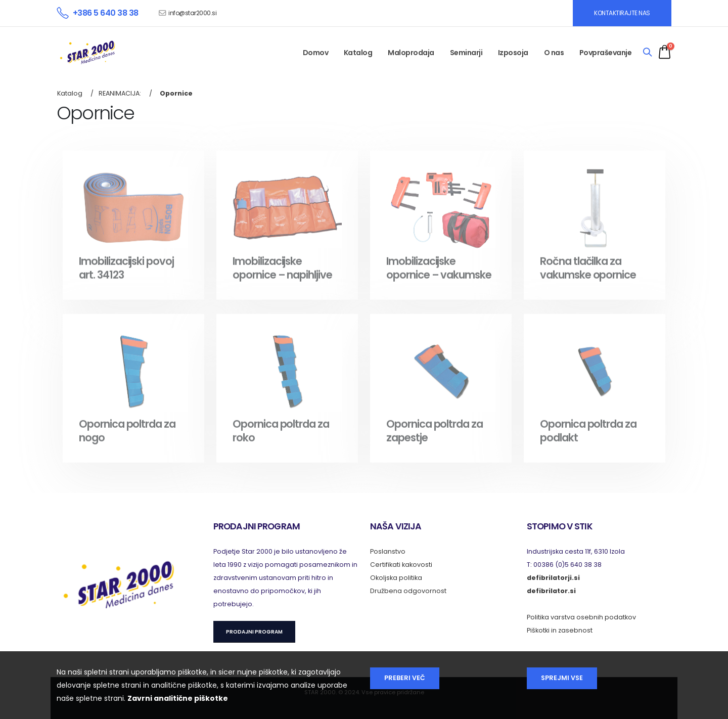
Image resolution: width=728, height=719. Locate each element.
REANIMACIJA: (120, 93)
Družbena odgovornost (408, 591)
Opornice (176, 93)
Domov (316, 53)
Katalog (358, 53)
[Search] (647, 53)
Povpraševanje (606, 53)
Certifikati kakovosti (401, 565)
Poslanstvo (388, 551)
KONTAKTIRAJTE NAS (622, 13)
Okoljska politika (396, 578)
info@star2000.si (192, 13)
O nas (554, 53)
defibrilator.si (551, 591)
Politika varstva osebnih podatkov (581, 617)
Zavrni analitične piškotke (178, 698)
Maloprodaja (411, 53)
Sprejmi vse (562, 678)
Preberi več (405, 678)
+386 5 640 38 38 (106, 13)
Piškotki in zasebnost (560, 630)
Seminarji (466, 53)
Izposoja (513, 53)
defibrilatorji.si (553, 578)
